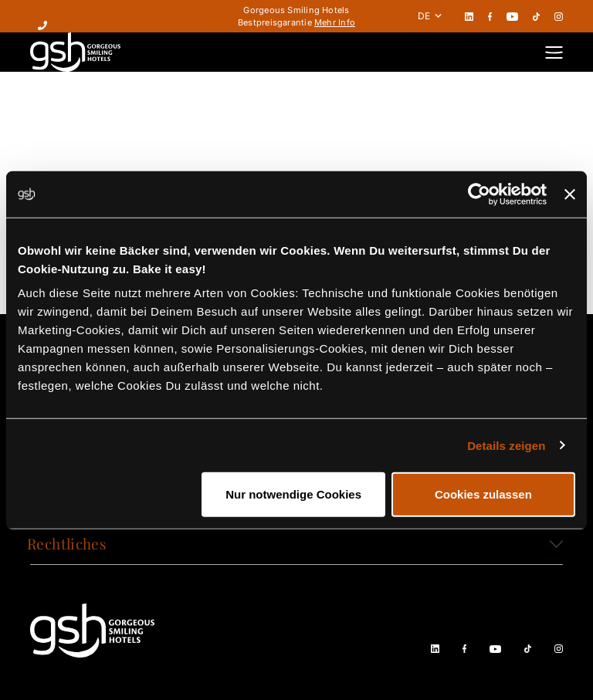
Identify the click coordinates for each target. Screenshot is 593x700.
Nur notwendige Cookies (293, 494)
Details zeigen (506, 445)
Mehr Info (335, 22)
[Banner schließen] (570, 194)
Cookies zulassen (483, 494)
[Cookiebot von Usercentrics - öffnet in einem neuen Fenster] (479, 194)
